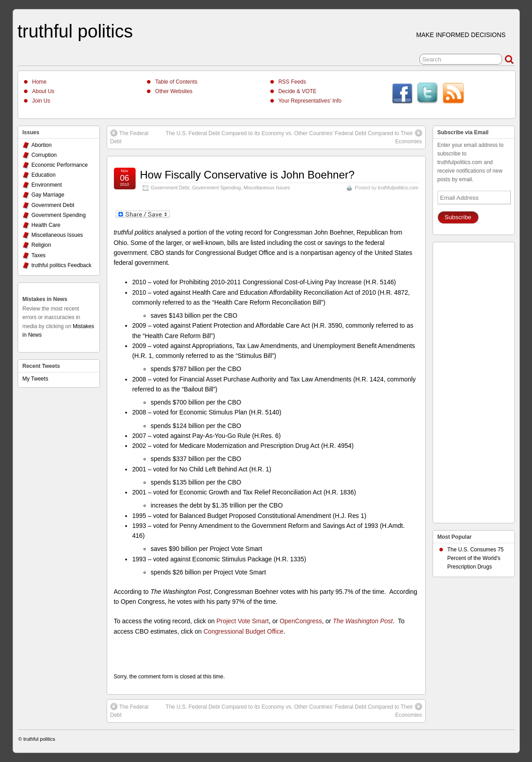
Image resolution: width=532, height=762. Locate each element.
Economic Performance (60, 165)
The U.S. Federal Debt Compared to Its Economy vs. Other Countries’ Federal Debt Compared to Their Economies (294, 137)
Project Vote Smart (243, 621)
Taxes (39, 255)
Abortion (42, 145)
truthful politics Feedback (62, 265)
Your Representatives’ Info (310, 101)
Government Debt (170, 188)
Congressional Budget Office (243, 631)
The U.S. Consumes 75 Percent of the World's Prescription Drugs (476, 558)
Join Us (41, 101)
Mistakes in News (45, 299)
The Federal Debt (129, 137)
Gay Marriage (48, 195)
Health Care (46, 225)
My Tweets (35, 379)
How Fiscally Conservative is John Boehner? (247, 175)
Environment (47, 185)
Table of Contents (176, 82)
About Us (43, 91)
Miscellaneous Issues (267, 188)
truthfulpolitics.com (398, 188)
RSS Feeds (292, 82)
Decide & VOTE (298, 91)
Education (44, 175)
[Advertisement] (474, 380)
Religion (41, 245)
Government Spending (217, 188)
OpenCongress (301, 621)
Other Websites (174, 91)
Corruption (44, 155)
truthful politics (75, 31)
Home (39, 82)
